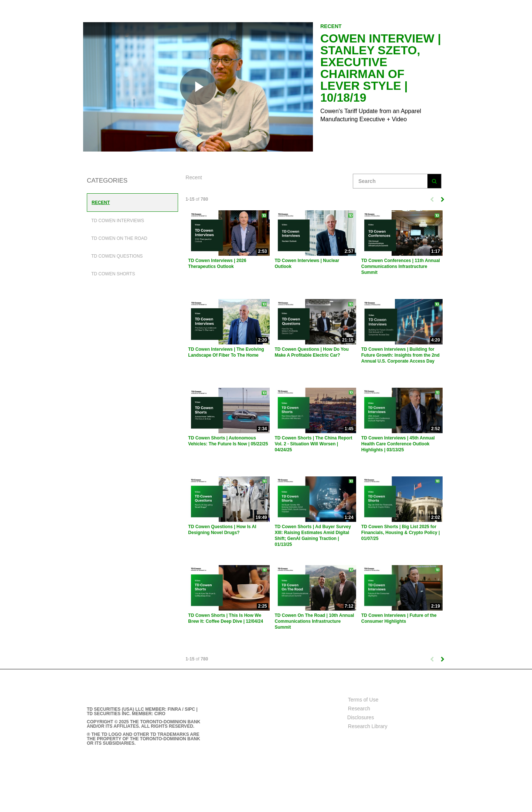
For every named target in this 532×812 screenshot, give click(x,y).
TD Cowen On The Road (119, 238)
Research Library (368, 726)
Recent (101, 203)
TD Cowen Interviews (118, 221)
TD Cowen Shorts (113, 274)
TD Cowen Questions (117, 256)
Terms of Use (363, 700)
